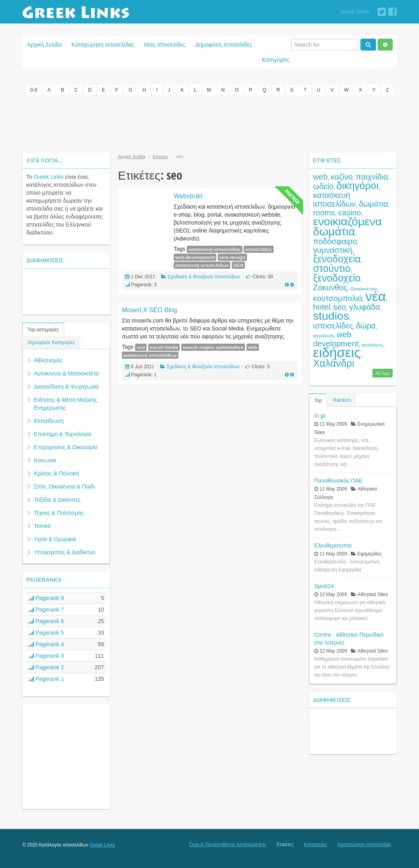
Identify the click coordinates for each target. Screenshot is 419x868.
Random (342, 400)
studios (331, 316)
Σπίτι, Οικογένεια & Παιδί (64, 487)
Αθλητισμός (48, 360)
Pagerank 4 (46, 644)
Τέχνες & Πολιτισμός (59, 513)
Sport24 (324, 586)
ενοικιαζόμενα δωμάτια (348, 226)
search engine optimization (213, 347)
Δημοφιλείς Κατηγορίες (51, 342)
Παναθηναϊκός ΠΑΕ (338, 481)
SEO (238, 265)
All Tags (383, 373)
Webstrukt (188, 196)
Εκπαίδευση (49, 421)
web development (195, 257)
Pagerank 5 (46, 633)
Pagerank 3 (46, 656)
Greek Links (49, 177)
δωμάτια (373, 204)
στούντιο (332, 268)
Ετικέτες (161, 156)
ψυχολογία (323, 336)
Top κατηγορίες (43, 330)
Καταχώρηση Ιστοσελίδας (103, 45)
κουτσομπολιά (338, 298)
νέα (376, 296)
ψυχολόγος (373, 345)
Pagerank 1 (46, 679)
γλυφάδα (365, 307)
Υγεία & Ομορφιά (55, 539)
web (253, 347)
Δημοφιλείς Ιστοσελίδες (224, 45)
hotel (322, 307)
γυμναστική (333, 250)
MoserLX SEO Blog (150, 310)
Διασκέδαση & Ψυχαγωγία (66, 387)
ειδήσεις (337, 353)
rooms (324, 213)
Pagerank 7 (46, 610)
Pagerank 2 (46, 667)
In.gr (320, 416)
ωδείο (323, 186)
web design (232, 257)
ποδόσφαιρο (335, 241)
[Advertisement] (209, 123)
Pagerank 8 (46, 598)
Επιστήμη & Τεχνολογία (63, 434)
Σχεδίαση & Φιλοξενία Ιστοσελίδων (204, 277)
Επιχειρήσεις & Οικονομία (66, 447)
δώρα (366, 326)
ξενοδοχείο (337, 278)
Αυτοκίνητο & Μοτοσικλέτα (66, 373)
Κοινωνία (45, 460)
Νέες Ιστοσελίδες (165, 45)
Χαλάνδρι (334, 363)
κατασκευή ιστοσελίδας (214, 249)
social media (164, 347)
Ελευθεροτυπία (333, 545)
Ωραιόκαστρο (364, 289)
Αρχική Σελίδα (355, 12)
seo (141, 347)
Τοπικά (42, 526)
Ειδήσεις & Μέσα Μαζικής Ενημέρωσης (66, 404)
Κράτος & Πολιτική (57, 473)
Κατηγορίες (276, 60)
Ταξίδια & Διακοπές (57, 500)
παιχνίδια (372, 177)
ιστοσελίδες (258, 249)
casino (349, 213)
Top (318, 401)
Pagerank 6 (46, 621)
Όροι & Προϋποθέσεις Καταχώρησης (228, 845)
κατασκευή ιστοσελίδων (202, 265)
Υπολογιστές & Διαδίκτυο (65, 552)
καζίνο (342, 177)
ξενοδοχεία (337, 259)
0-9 (34, 90)
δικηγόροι (358, 186)
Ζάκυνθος (330, 287)
